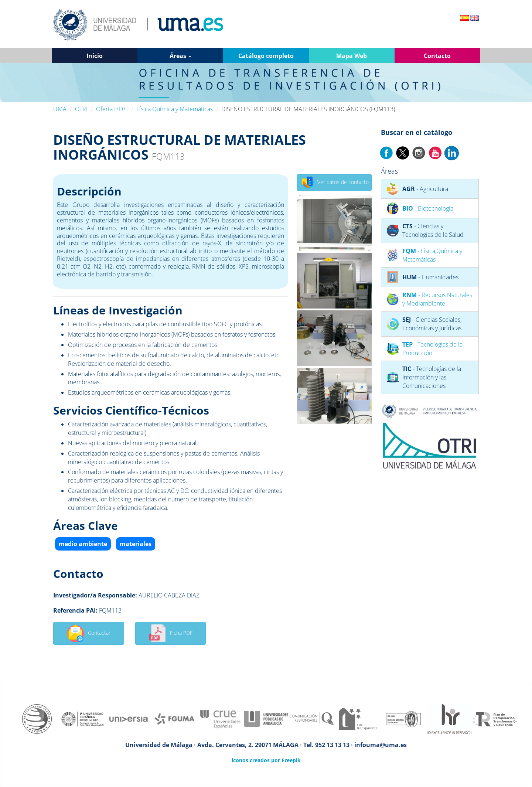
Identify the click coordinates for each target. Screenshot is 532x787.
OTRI (81, 109)
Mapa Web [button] (352, 56)
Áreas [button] (180, 56)
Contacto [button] (437, 56)
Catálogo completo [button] (266, 56)
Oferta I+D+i (112, 109)
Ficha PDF (170, 633)
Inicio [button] (95, 56)
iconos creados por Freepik (266, 760)
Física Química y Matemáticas (175, 109)
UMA (60, 109)
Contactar (88, 633)
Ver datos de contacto (335, 183)
